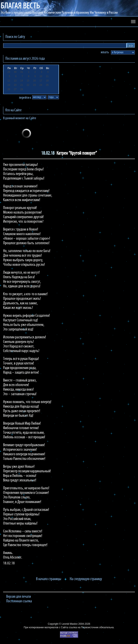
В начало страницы (49, 579)
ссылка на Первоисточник (84, 627)
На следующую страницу (86, 579)
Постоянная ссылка (19, 601)
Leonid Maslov (70, 624)
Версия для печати (19, 597)
